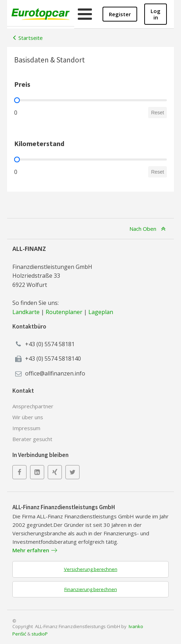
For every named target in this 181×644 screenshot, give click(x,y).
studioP (40, 634)
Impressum (26, 428)
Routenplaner (64, 312)
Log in (156, 14)
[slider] (17, 100)
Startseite (31, 38)
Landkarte (26, 312)
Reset (157, 113)
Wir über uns (28, 417)
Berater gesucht (32, 439)
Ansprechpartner (33, 406)
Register (120, 14)
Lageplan (101, 312)
